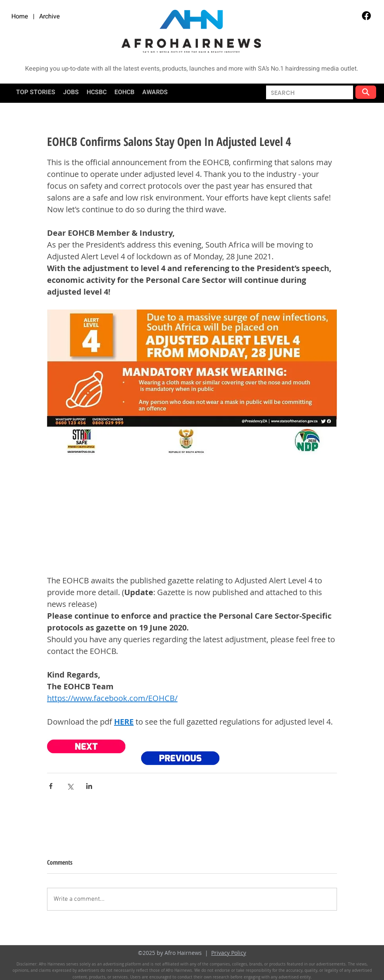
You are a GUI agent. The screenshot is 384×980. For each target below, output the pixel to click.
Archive (50, 16)
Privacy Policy (229, 953)
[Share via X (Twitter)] (70, 786)
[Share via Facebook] (51, 786)
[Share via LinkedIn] (89, 786)
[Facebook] (366, 16)
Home (20, 16)
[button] (283, 93)
